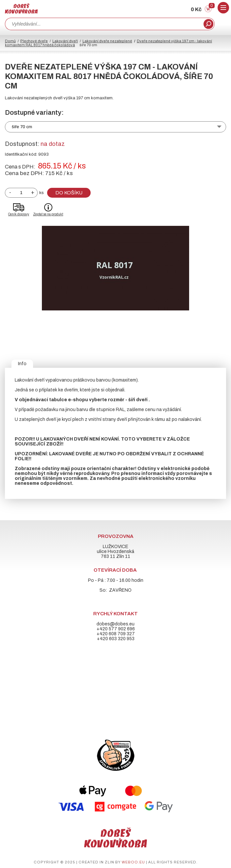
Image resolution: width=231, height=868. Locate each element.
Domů (10, 41)
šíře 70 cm (22, 127)
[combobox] (104, 24)
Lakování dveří (65, 41)
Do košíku (69, 193)
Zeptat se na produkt (48, 214)
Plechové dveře (34, 41)
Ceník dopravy (19, 214)
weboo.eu (133, 862)
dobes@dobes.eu (115, 624)
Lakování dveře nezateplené (107, 41)
